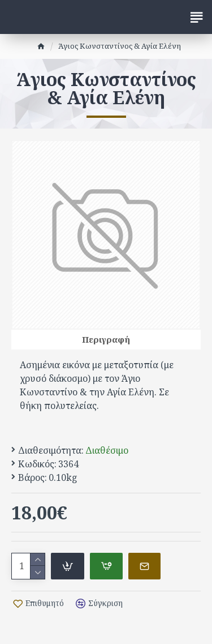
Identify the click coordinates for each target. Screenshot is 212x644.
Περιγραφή (106, 339)
